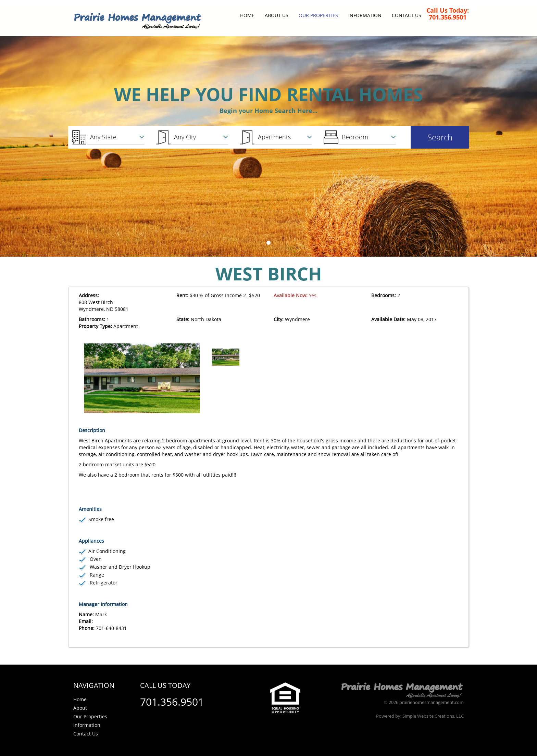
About (80, 708)
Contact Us (407, 15)
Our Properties (318, 15)
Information (365, 15)
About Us (277, 15)
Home (247, 15)
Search (440, 137)
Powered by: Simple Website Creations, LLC (420, 716)
